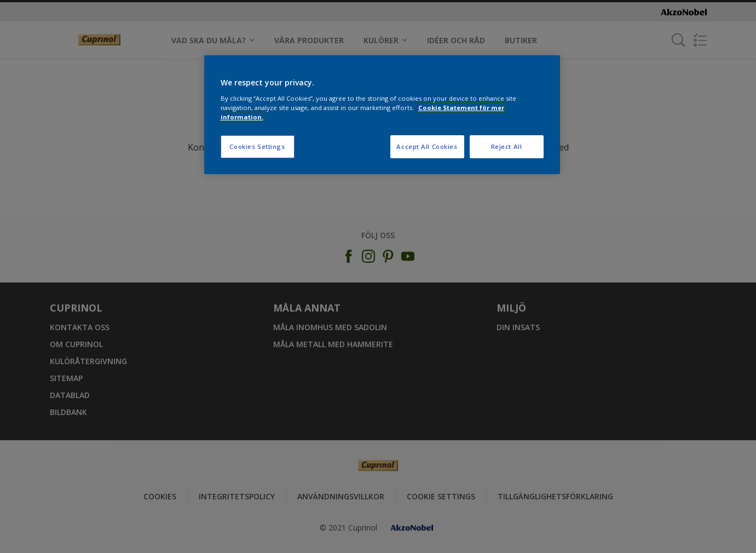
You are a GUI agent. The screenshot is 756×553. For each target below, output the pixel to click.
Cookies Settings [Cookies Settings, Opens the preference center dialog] (257, 146)
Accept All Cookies (427, 146)
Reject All (507, 146)
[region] (382, 115)
